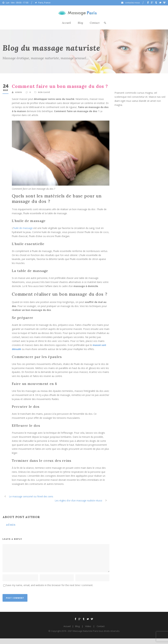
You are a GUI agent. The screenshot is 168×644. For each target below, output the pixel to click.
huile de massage (23, 228)
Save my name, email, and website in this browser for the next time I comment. (50, 585)
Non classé (44, 92)
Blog (80, 23)
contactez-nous (132, 3)
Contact (95, 23)
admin (18, 92)
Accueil (66, 23)
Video (88, 626)
